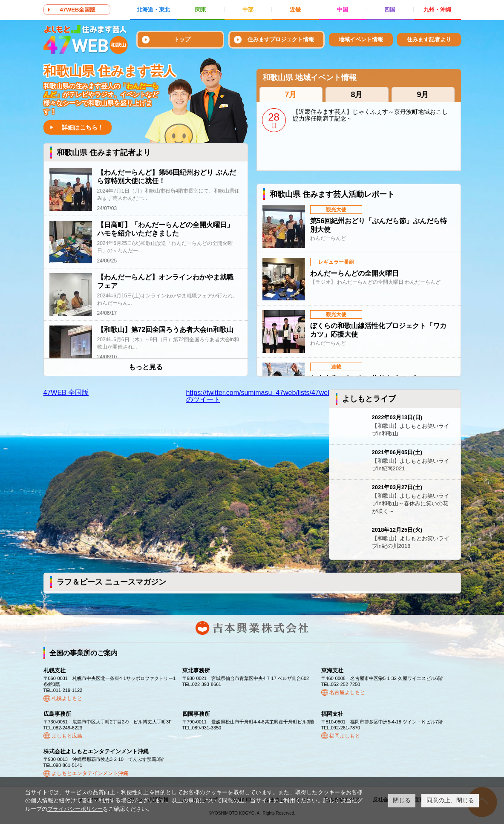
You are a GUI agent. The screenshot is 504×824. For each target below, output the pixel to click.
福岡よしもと (345, 736)
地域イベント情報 (361, 39)
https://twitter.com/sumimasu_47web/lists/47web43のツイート (263, 396)
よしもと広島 (67, 736)
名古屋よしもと (347, 692)
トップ (182, 39)
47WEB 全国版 (66, 393)
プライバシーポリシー (75, 809)
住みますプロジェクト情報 (281, 39)
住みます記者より (429, 39)
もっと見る (146, 367)
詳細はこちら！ (83, 127)
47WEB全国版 (78, 10)
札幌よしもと (67, 698)
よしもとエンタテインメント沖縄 (90, 773)
